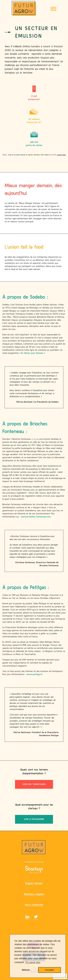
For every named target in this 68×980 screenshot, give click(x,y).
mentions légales (34, 894)
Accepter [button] (50, 970)
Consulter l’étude (61, 155)
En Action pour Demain (32, 353)
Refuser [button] (26, 970)
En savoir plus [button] (33, 962)
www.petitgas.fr (35, 674)
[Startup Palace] (34, 870)
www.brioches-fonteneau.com (36, 517)
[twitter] (36, 917)
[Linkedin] (27, 917)
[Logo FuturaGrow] (24, 9)
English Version (34, 883)
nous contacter (34, 905)
